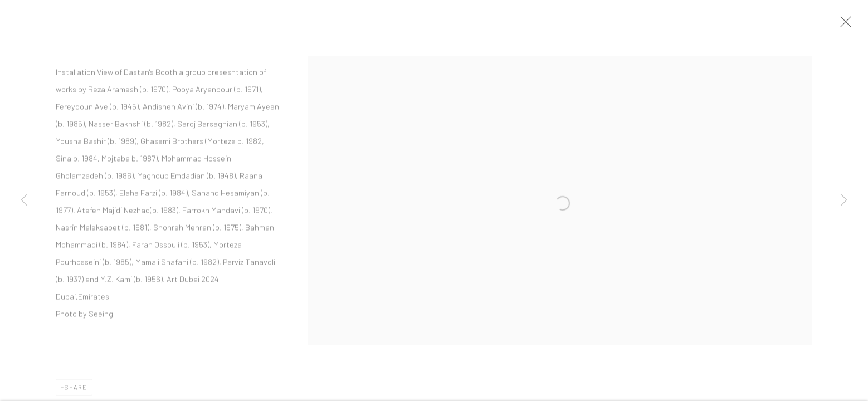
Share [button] (76, 391)
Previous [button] (24, 200)
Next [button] (844, 200)
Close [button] (848, 25)
